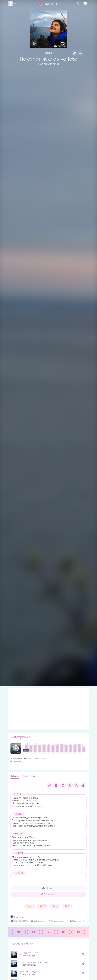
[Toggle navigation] (85, 3)
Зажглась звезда (28, 972)
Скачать (49, 888)
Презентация (28, 776)
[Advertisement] (48, 709)
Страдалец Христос (31, 953)
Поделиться (48, 894)
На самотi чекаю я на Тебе (34, 962)
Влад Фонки (17, 917)
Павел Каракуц (48, 64)
